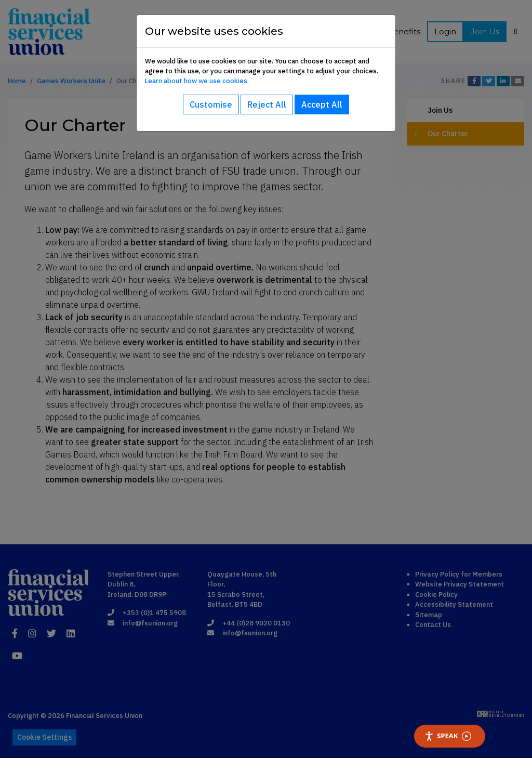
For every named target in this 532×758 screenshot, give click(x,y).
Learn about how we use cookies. (197, 81)
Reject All (267, 104)
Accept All (322, 104)
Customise (211, 104)
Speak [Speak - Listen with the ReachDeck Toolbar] (448, 736)
